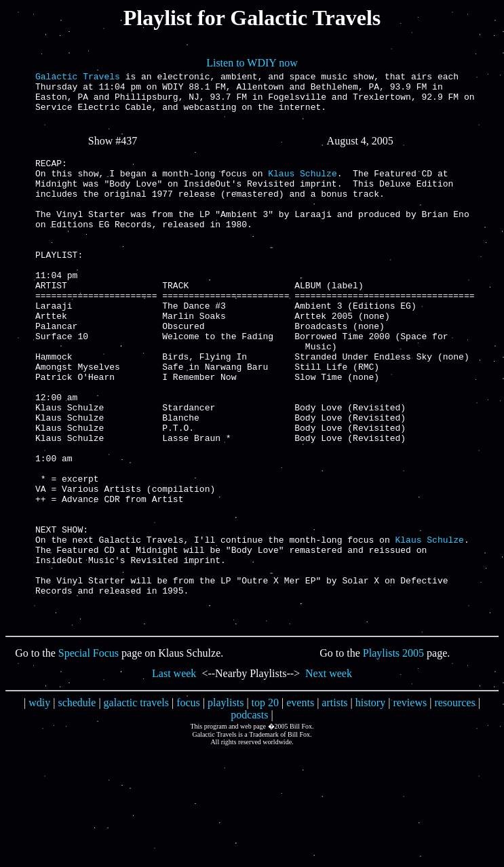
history (370, 806)
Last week (174, 777)
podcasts (249, 818)
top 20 (265, 806)
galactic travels (136, 806)
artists (334, 806)
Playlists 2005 (393, 757)
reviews (410, 806)
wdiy (39, 806)
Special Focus (89, 757)
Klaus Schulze (302, 189)
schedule (77, 806)
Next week (329, 777)
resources (454, 806)
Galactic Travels (78, 78)
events (300, 806)
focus (188, 806)
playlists (226, 806)
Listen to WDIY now (252, 63)
